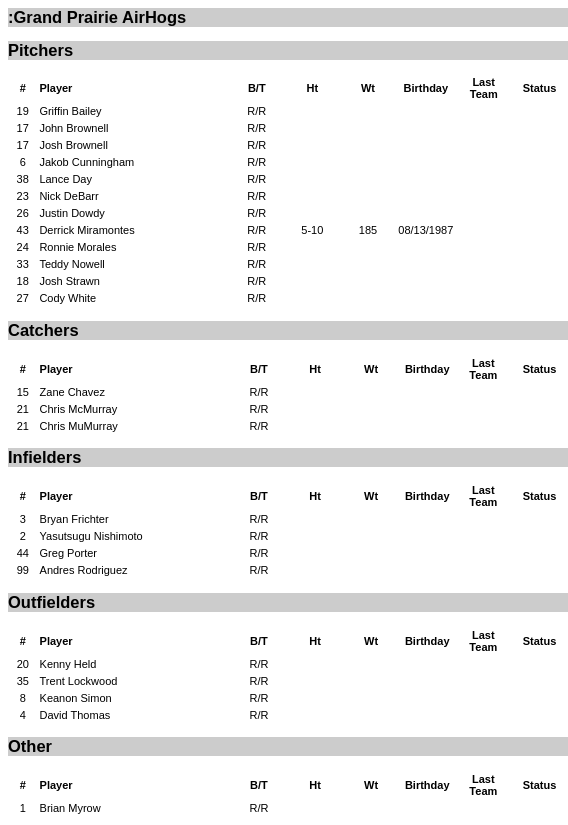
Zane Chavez (72, 392)
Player (55, 88)
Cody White (67, 298)
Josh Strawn (69, 281)
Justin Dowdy (71, 213)
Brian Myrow (70, 808)
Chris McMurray (79, 409)
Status (540, 88)
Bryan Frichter (74, 519)
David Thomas (75, 715)
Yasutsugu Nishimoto (91, 536)
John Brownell (73, 128)
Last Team (484, 88)
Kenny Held (68, 664)
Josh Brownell (73, 145)
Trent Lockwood (79, 681)
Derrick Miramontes (86, 230)
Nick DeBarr (68, 196)
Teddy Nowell (71, 264)
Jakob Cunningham (86, 162)
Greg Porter (68, 553)
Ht (313, 88)
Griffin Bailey (70, 111)
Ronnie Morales (77, 247)
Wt (368, 88)
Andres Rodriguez (84, 570)
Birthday (425, 88)
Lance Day (65, 179)
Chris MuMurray (79, 426)
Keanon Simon (76, 698)
